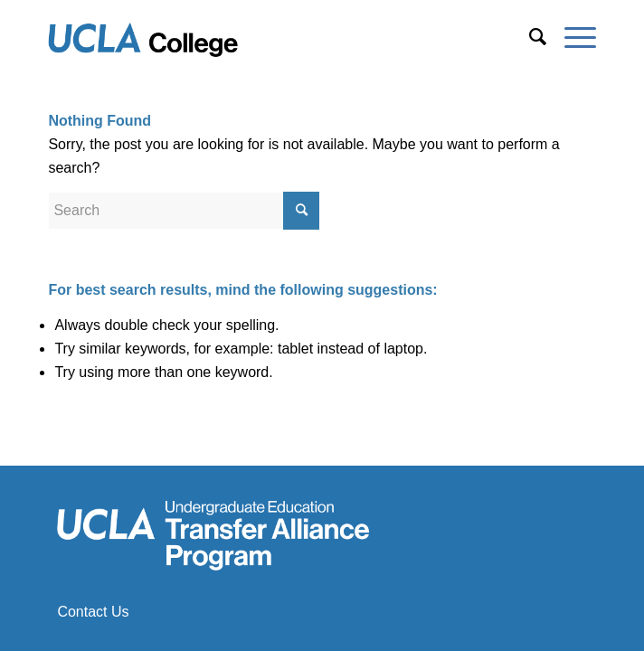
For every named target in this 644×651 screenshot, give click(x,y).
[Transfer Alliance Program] (267, 37)
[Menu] (571, 37)
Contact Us (93, 612)
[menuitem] (529, 37)
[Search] (529, 37)
